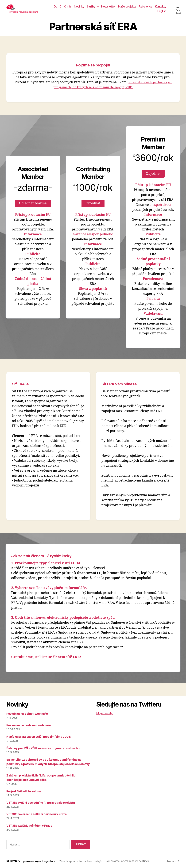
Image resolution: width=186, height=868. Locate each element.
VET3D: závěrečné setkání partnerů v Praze (37, 814)
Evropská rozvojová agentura (38, 861)
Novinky (79, 6)
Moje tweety (104, 713)
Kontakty (161, 6)
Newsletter (108, 6)
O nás (68, 6)
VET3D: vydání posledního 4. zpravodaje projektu (41, 803)
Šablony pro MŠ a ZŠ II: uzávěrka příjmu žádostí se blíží (44, 748)
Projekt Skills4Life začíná (24, 791)
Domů (58, 6)
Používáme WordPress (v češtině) (132, 861)
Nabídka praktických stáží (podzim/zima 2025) (39, 737)
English (162, 11)
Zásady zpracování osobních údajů (84, 861)
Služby (91, 6)
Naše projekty (127, 6)
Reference (146, 6)
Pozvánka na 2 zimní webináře (27, 714)
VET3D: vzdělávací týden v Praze (29, 826)
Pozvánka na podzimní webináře (29, 725)
